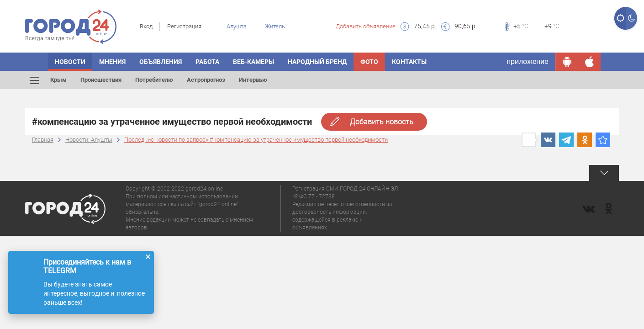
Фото (369, 62)
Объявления (161, 62)
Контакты (409, 62)
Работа (207, 62)
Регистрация (184, 26)
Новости (70, 62)
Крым (58, 80)
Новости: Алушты (89, 140)
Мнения (112, 62)
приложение (527, 61)
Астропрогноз (206, 80)
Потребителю (154, 80)
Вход (146, 26)
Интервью (253, 80)
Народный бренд (317, 62)
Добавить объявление (366, 26)
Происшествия (101, 80)
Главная (43, 140)
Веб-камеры (253, 62)
